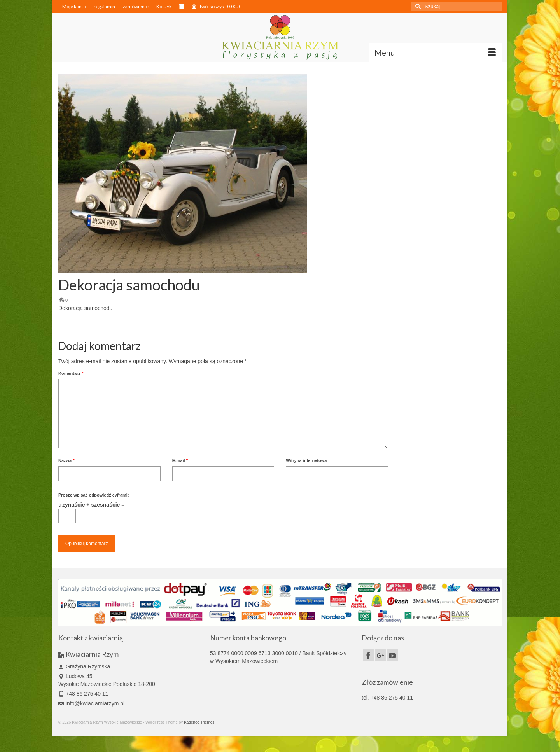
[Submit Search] (417, 6)
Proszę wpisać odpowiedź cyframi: (94, 495)
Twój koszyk (216, 6)
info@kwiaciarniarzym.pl (91, 703)
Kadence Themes (199, 722)
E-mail (180, 460)
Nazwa (66, 460)
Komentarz (71, 373)
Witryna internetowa (306, 460)
